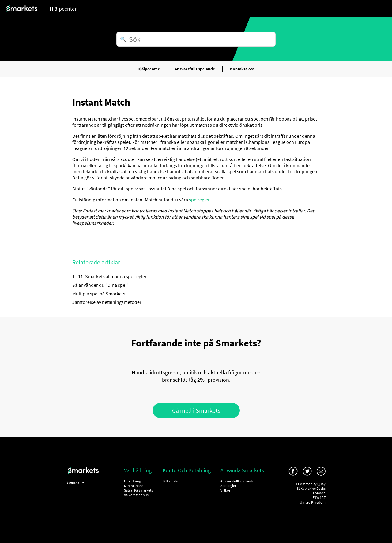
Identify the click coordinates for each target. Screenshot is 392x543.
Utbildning (132, 481)
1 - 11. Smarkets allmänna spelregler (109, 276)
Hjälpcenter (149, 69)
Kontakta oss (242, 69)
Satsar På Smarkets (138, 490)
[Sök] (196, 39)
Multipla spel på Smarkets (99, 294)
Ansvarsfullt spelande (195, 69)
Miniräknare (133, 486)
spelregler (199, 200)
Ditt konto (170, 481)
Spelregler (228, 486)
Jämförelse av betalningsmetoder (107, 302)
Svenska (73, 482)
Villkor (225, 490)
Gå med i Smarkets (196, 410)
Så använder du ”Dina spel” (100, 285)
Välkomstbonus (136, 495)
